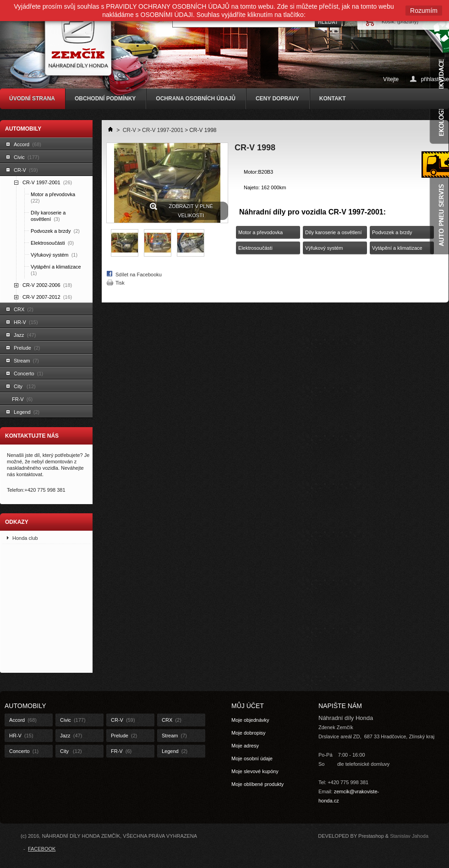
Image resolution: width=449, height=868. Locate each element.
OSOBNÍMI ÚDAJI (167, 15)
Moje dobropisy (249, 733)
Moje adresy (245, 746)
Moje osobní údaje (252, 758)
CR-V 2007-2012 (47, 297)
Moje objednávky (250, 720)
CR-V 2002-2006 (47, 285)
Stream (26, 361)
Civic (27, 157)
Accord (27, 144)
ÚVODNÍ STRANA (32, 99)
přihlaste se (435, 79)
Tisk (120, 283)
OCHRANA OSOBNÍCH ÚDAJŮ (196, 99)
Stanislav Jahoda (409, 836)
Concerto (28, 374)
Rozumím (424, 11)
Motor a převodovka (54, 198)
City (25, 386)
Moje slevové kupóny (255, 771)
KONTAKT (333, 99)
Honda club (25, 538)
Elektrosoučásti (52, 243)
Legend (27, 412)
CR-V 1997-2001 (47, 182)
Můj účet (248, 706)
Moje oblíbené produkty (257, 784)
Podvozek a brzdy (55, 231)
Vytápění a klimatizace (57, 270)
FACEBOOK (42, 849)
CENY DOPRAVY (277, 99)
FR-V (22, 399)
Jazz (25, 335)
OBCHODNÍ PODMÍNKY (105, 99)
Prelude (27, 348)
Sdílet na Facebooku (139, 275)
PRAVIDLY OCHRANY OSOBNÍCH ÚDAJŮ (168, 6)
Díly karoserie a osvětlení (48, 216)
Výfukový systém (54, 255)
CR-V (26, 170)
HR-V (26, 322)
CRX (24, 309)
